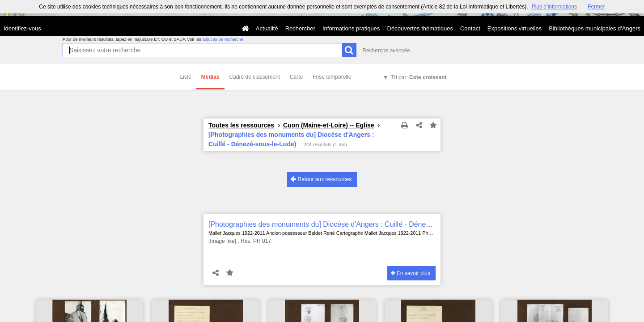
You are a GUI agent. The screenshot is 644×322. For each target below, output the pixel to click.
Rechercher (300, 28)
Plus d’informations (554, 7)
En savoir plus (411, 273)
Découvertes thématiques (420, 28)
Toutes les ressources (241, 125)
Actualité (267, 28)
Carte (296, 77)
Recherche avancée (386, 51)
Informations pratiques (351, 28)
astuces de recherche (223, 39)
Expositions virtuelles (515, 28)
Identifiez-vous (22, 28)
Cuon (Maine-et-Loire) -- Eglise (328, 125)
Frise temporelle (332, 77)
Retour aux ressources (321, 179)
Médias (210, 77)
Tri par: (419, 77)
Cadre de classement (255, 77)
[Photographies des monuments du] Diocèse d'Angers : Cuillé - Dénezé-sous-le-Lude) (322, 224)
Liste (186, 77)
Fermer (596, 7)
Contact (470, 28)
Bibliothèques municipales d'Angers (595, 28)
